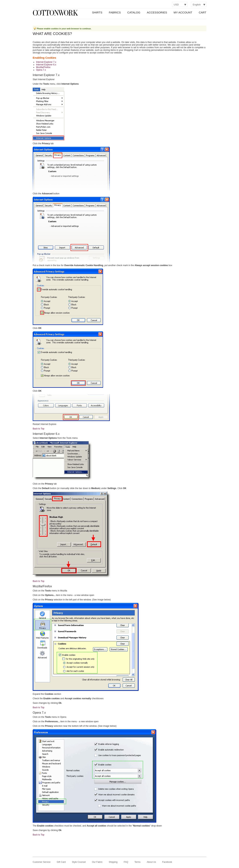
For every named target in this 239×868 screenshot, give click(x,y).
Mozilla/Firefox (43, 67)
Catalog (134, 12)
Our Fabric (97, 862)
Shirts (97, 12)
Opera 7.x (41, 70)
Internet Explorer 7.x (46, 62)
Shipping (113, 862)
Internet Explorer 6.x (46, 65)
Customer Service (42, 862)
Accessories (157, 12)
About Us (151, 862)
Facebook (167, 862)
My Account (183, 12)
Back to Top (38, 429)
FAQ (126, 862)
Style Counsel (79, 862)
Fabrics (115, 12)
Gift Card (61, 862)
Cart (202, 12)
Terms (138, 862)
